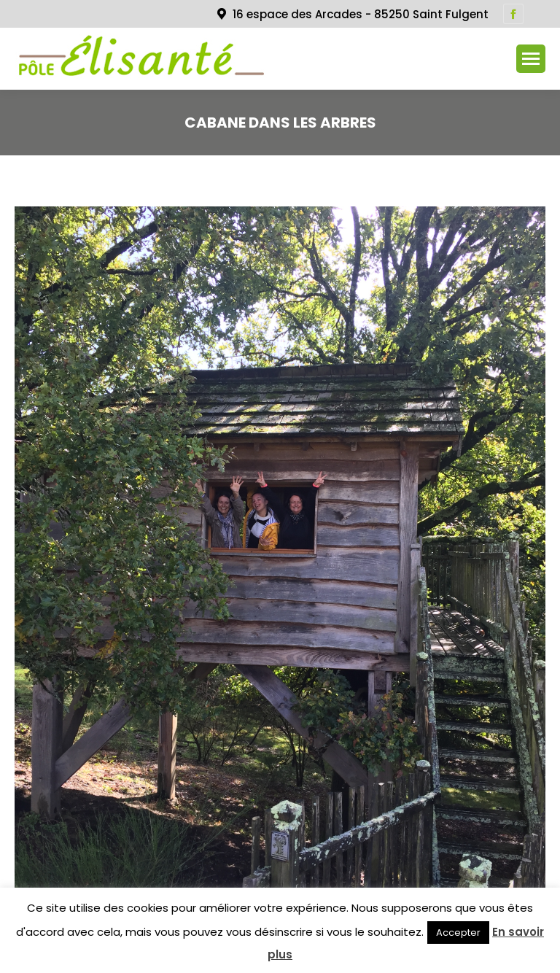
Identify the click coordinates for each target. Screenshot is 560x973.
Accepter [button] (458, 933)
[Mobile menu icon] (531, 59)
